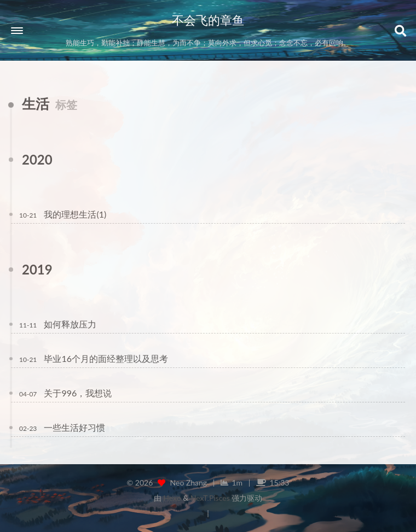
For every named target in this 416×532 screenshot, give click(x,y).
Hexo (172, 498)
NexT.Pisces (210, 498)
